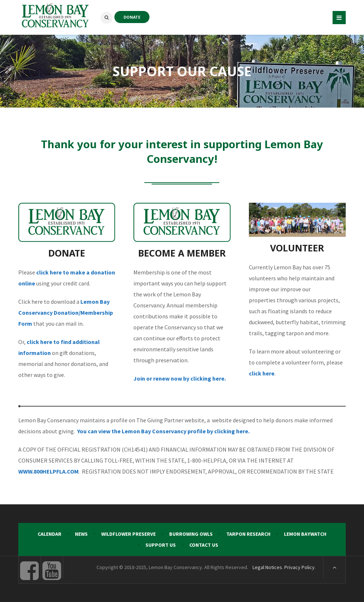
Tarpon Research (248, 534)
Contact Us (204, 545)
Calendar (50, 534)
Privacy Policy (299, 567)
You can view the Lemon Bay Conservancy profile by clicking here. (163, 431)
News (81, 534)
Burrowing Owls (191, 534)
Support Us (161, 545)
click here (262, 373)
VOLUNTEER (297, 248)
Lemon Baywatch (305, 534)
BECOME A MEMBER (182, 253)
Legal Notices (267, 567)
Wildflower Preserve (128, 534)
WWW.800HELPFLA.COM (48, 471)
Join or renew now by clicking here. (180, 378)
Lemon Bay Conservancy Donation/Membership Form (66, 313)
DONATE (132, 17)
